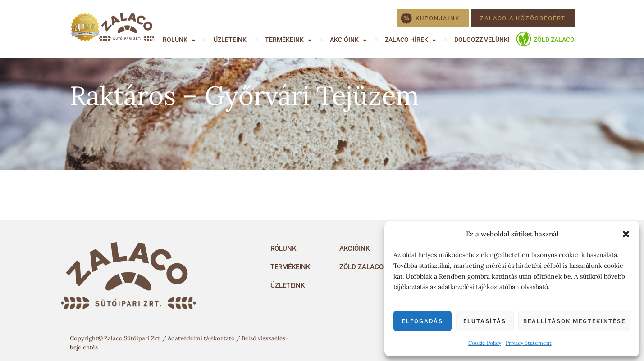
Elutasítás (485, 321)
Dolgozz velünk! (482, 40)
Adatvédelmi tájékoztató (201, 338)
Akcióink (344, 40)
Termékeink (284, 40)
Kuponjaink (438, 18)
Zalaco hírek (406, 40)
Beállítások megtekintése (574, 321)
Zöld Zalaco (554, 40)
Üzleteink (230, 40)
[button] (626, 234)
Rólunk (175, 40)
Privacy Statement (529, 343)
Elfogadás (422, 321)
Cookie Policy (485, 343)
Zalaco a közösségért (523, 18)
